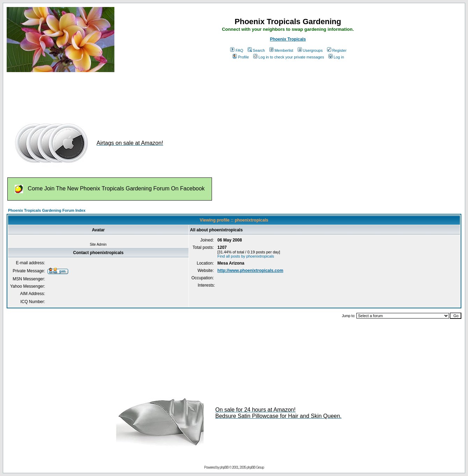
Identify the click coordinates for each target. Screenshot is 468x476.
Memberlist (281, 50)
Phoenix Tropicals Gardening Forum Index (47, 210)
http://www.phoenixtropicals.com (250, 271)
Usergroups (310, 50)
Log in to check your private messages (289, 57)
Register (337, 50)
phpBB (224, 467)
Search (256, 50)
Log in (336, 57)
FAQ (237, 50)
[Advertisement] (134, 94)
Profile (241, 57)
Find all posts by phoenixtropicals (246, 256)
